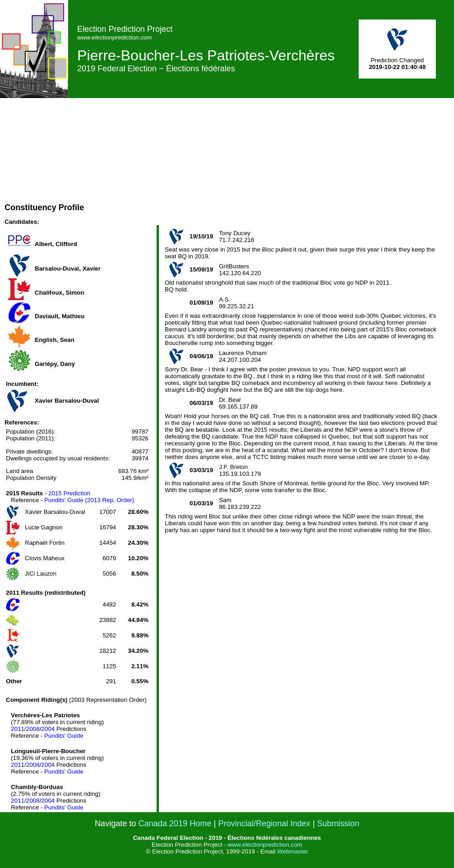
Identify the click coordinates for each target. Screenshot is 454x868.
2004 (48, 729)
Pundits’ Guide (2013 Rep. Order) (89, 500)
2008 (33, 729)
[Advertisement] (283, 162)
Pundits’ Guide (64, 736)
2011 (18, 729)
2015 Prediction (69, 493)
